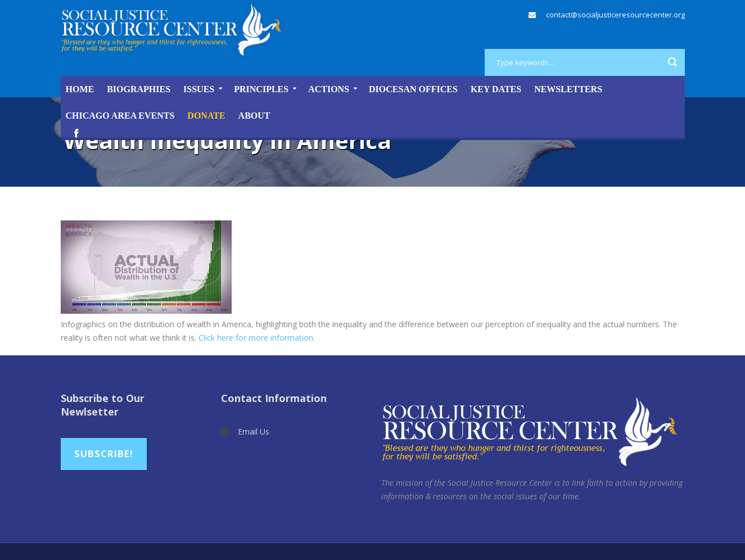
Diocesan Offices (413, 89)
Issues (199, 89)
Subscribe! (104, 453)
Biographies (139, 89)
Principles (261, 89)
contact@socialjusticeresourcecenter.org (615, 15)
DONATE (206, 116)
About (254, 116)
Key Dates (496, 89)
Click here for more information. (257, 338)
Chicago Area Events (120, 116)
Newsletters (568, 89)
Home (80, 89)
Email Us (254, 432)
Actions (329, 89)
